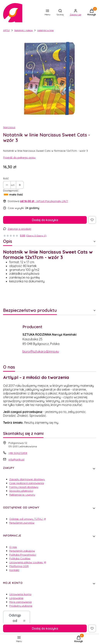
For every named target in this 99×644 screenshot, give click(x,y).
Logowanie (16, 598)
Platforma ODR (19, 566)
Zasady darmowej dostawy (27, 479)
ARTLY (6, 30)
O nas (13, 547)
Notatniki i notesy (24, 30)
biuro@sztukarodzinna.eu (41, 351)
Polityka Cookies (20, 558)
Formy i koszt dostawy (24, 487)
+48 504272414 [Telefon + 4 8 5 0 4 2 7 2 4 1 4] (18, 453)
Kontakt (14, 570)
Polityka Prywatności (23, 555)
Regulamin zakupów (22, 551)
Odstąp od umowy (15, 621)
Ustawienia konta (20, 594)
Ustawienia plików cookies (26, 562)
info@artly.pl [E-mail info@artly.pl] (16, 459)
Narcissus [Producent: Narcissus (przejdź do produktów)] (9, 127)
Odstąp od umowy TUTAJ (26, 519)
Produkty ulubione (21, 606)
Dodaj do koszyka (45, 220)
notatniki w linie (45, 30)
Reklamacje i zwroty (22, 495)
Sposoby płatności (21, 491)
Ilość (6, 178)
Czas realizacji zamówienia (27, 483)
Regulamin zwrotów (22, 523)
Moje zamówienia (20, 602)
